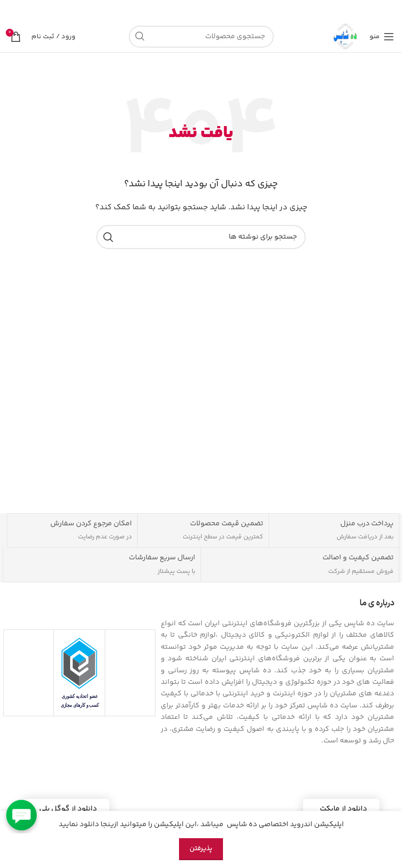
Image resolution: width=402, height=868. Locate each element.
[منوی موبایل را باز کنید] (382, 37)
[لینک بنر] (217, 10)
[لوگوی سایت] (346, 37)
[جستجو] (201, 37)
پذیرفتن (201, 849)
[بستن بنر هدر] (13, 10)
